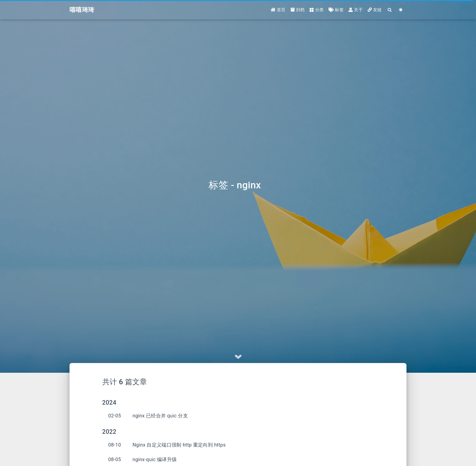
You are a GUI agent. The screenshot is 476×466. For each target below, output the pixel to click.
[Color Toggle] (401, 10)
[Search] (390, 10)
